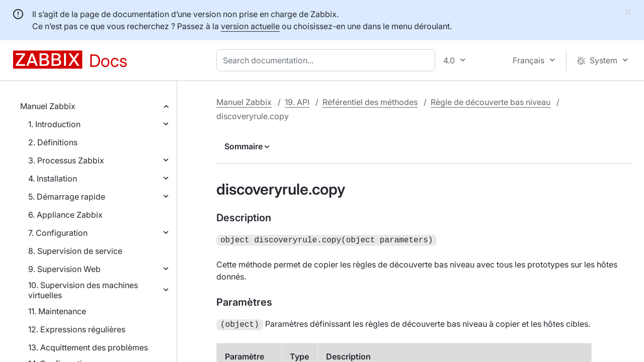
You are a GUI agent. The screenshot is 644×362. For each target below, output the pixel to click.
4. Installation (53, 178)
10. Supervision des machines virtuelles (83, 290)
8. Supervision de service (75, 251)
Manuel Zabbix (48, 106)
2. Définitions (53, 142)
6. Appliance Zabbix (65, 215)
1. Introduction (54, 124)
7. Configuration (58, 233)
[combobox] (328, 60)
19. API (297, 102)
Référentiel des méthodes (370, 102)
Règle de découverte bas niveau (491, 102)
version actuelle (250, 26)
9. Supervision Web (64, 269)
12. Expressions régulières (77, 329)
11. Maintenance (57, 311)
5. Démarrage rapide (67, 197)
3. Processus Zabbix (66, 160)
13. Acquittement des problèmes (88, 347)
